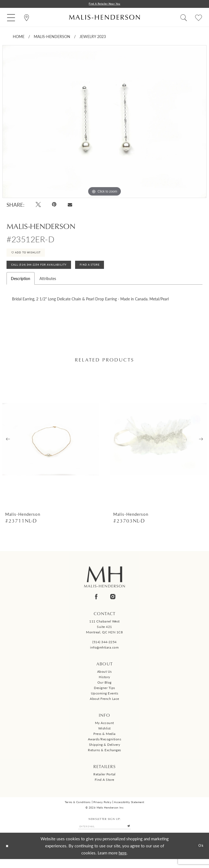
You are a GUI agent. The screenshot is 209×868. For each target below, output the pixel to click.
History (104, 685)
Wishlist (104, 736)
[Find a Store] (27, 18)
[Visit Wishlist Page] (199, 18)
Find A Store (110, 271)
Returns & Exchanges (104, 757)
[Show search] (184, 18)
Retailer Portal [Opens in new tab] (104, 781)
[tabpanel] (104, 123)
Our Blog (104, 690)
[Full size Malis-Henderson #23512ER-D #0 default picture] (104, 123)
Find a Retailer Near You (104, 4)
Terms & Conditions (78, 810)
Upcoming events (105, 701)
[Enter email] (104, 835)
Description (21, 286)
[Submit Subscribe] (136, 835)
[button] (11, 18)
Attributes (48, 286)
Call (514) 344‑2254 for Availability (47, 271)
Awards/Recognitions (105, 746)
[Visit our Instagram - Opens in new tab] (113, 604)
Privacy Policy (102, 810)
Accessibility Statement (129, 810)
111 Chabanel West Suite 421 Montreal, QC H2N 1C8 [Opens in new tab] (104, 634)
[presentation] (51, 447)
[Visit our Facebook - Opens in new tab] (96, 604)
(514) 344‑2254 (104, 650)
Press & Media (104, 741)
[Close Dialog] (8, 855)
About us (104, 679)
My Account (104, 730)
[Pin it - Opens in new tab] (54, 205)
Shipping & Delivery (105, 752)
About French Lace (104, 706)
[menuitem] (11, 18)
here (123, 862)
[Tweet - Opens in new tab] (38, 205)
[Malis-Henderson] (104, 18)
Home (19, 37)
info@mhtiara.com (104, 655)
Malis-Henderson (52, 37)
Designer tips (104, 695)
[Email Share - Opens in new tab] (70, 205)
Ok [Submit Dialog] (200, 855)
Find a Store (104, 787)
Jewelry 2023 (93, 37)
